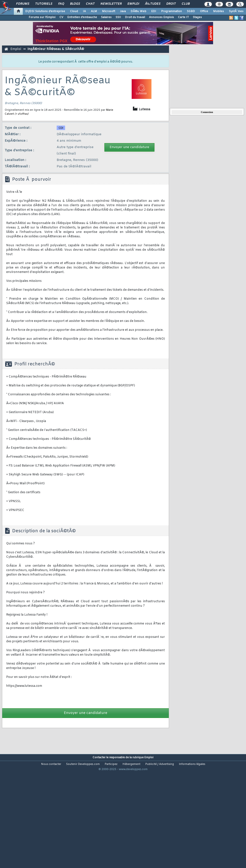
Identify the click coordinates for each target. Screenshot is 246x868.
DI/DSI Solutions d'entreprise (45, 11)
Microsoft (109, 11)
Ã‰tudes (153, 4)
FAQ (61, 4)
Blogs (75, 4)
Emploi (133, 4)
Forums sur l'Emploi (42, 17)
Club (186, 4)
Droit (171, 4)
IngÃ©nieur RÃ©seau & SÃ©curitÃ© (56, 49)
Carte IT (183, 17)
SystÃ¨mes (236, 11)
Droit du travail (135, 17)
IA (84, 11)
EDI (154, 11)
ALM (94, 11)
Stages (197, 17)
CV (61, 17)
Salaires (106, 17)
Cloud (74, 11)
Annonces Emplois (161, 17)
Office (204, 11)
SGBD (191, 11)
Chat (90, 4)
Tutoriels (44, 4)
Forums (23, 4)
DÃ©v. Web (138, 11)
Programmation (172, 11)
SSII (118, 17)
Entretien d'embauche (82, 17)
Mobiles (219, 11)
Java (123, 11)
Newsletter (111, 4)
